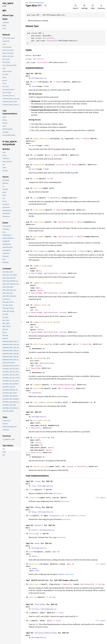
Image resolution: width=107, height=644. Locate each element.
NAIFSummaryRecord (39, 78)
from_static (39, 165)
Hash (37, 543)
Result (60, 82)
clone (32, 490)
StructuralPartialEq (46, 633)
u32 (52, 38)
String (71, 385)
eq (30, 613)
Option (46, 38)
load (36, 155)
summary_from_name (42, 266)
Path (39, 393)
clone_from (34, 497)
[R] (90, 251)
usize (68, 222)
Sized (37, 571)
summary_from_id (41, 305)
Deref (34, 86)
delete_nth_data (41, 466)
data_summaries (41, 251)
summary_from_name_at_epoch (47, 283)
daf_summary (39, 236)
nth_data (38, 358)
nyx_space (30, 3)
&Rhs (49, 621)
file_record (39, 210)
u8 (46, 86)
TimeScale (66, 584)
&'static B (62, 165)
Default (39, 525)
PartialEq (40, 604)
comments (38, 385)
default (33, 534)
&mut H (55, 552)
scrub (36, 198)
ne (30, 621)
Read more (58, 493)
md (36, 3)
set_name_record (41, 420)
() (59, 198)
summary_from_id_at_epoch (46, 322)
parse (36, 82)
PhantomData (53, 41)
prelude (41, 3)
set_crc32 (38, 188)
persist (37, 388)
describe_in (35, 584)
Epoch (40, 290)
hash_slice (34, 564)
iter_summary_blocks (43, 402)
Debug (38, 507)
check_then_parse (42, 138)
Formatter (54, 516)
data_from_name (41, 344)
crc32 (36, 179)
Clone (38, 481)
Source (103, 498)
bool (90, 584)
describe (33, 597)
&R (41, 273)
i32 (36, 310)
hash (31, 552)
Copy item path (46, 5)
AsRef (34, 393)
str (48, 155)
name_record (39, 222)
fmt (31, 516)
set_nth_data (40, 437)
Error (82, 516)
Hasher (34, 556)
